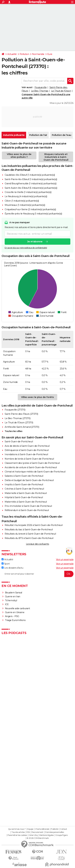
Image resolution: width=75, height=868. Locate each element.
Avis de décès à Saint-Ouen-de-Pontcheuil (27, 446)
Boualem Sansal (14, 593)
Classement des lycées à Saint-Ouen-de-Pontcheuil (32, 463)
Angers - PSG (12, 616)
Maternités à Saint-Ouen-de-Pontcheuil (26, 502)
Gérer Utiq (33, 835)
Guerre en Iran (13, 596)
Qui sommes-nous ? (17, 829)
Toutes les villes (14, 431)
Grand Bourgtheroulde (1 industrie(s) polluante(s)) (30, 184)
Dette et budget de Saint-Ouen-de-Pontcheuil (29, 480)
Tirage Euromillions (15, 620)
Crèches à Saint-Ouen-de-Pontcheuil (24, 489)
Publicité (55, 829)
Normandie (38, 54)
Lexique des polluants (38, 544)
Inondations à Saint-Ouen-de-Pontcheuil (26, 454)
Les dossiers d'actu (12, 568)
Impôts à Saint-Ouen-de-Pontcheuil (24, 485)
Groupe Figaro (62, 835)
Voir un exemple (65, 559)
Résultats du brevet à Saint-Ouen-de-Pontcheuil (30, 534)
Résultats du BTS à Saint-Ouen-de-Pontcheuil (29, 538)
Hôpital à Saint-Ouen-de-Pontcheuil (24, 497)
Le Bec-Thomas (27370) (18, 418)
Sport (6, 564)
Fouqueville (41, 87)
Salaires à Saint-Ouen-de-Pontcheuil (24, 476)
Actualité (12, 54)
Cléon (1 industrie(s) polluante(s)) (22, 201)
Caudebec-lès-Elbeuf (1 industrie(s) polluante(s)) (30, 175)
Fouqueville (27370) (15, 410)
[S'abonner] (37, 574)
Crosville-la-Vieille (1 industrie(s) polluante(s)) (28, 192)
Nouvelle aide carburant (18, 608)
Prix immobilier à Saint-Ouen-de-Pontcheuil (28, 506)
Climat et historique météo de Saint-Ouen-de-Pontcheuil (35, 472)
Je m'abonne (35, 242)
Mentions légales (47, 835)
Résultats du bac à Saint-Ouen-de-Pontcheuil (29, 530)
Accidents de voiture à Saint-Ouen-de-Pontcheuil (31, 467)
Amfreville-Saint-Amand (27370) (22, 427)
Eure (50, 54)
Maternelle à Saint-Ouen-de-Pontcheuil (26, 493)
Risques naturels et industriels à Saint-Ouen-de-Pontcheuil (56, 157)
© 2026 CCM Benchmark (38, 838)
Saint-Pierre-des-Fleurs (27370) (21, 414)
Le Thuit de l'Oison (61, 91)
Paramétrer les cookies (17, 835)
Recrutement (37, 832)
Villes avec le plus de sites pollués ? (19, 156)
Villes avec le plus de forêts (37, 397)
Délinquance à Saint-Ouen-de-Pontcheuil (27, 450)
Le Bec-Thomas (40, 91)
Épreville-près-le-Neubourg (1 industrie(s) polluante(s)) (33, 214)
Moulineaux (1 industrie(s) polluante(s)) (25, 205)
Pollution (24, 54)
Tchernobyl (11, 600)
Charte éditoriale (42, 829)
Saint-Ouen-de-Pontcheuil (19, 442)
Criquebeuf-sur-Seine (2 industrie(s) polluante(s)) (30, 209)
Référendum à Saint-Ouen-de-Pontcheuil (27, 510)
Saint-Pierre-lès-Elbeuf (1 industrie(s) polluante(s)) (31, 179)
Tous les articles (18, 832)
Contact (64, 829)
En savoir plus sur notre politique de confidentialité (26, 248)
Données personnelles (54, 832)
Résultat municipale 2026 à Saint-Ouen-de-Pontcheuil (34, 525)
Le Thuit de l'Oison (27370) (19, 423)
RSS (28, 832)
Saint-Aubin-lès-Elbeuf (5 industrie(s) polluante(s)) (31, 188)
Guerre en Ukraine (15, 612)
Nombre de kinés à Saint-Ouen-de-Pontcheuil (29, 459)
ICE (7, 604)
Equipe (30, 829)
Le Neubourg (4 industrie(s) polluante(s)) (26, 196)
